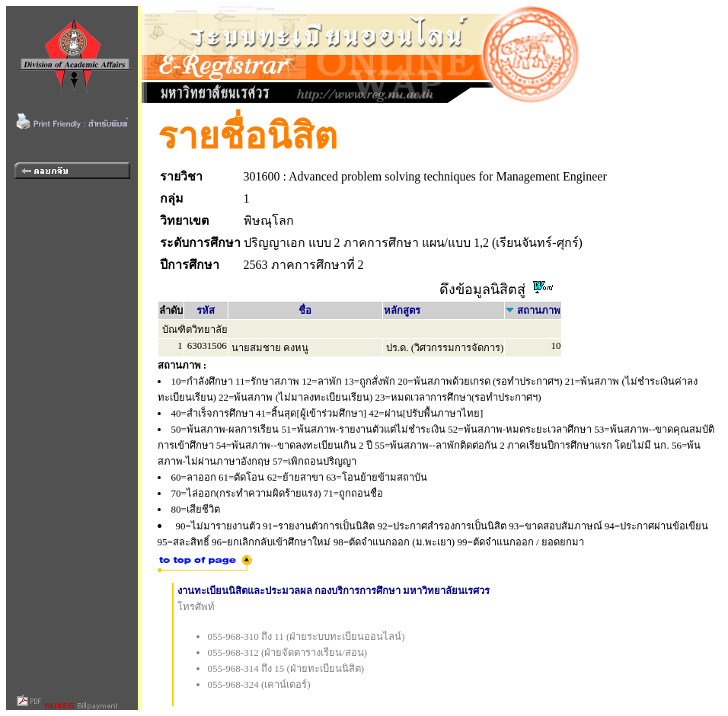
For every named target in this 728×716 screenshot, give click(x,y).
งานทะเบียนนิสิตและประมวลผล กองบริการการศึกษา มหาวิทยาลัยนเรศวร (334, 591)
